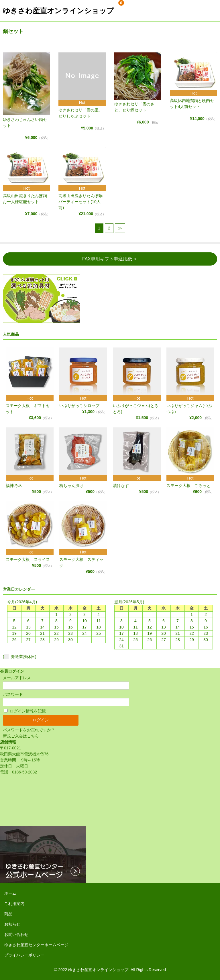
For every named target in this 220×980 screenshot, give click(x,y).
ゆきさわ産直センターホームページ (36, 945)
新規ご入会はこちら (21, 736)
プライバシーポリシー (24, 955)
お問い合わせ (16, 934)
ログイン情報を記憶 (25, 711)
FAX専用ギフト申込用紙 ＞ (110, 259)
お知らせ (12, 924)
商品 (8, 914)
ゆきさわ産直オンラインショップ (58, 11)
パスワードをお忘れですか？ (29, 730)
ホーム (10, 893)
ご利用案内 (14, 904)
